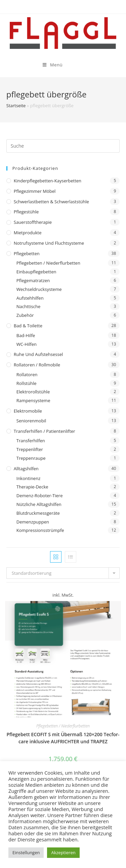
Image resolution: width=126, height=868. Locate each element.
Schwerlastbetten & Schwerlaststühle (51, 202)
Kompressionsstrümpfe (40, 530)
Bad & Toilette (28, 326)
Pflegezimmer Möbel (35, 191)
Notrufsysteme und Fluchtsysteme (49, 243)
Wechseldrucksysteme (39, 289)
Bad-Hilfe (26, 335)
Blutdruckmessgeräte (38, 513)
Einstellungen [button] (26, 852)
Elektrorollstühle (33, 392)
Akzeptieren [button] (63, 852)
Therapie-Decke (32, 487)
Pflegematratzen (33, 280)
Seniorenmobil (31, 421)
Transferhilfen (31, 441)
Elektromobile (28, 411)
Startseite (16, 106)
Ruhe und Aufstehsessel (38, 354)
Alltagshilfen (26, 469)
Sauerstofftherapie (33, 222)
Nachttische (28, 306)
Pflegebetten (27, 253)
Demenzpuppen (33, 522)
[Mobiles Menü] (34, 65)
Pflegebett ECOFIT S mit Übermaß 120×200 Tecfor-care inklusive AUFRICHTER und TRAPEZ (63, 738)
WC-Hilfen (27, 344)
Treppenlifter (30, 449)
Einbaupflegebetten (36, 272)
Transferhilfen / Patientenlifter (45, 431)
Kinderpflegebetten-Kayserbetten (48, 181)
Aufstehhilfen (30, 298)
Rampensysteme (33, 400)
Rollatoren (27, 375)
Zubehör (25, 315)
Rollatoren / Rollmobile (37, 365)
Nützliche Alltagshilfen (39, 504)
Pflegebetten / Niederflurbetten (48, 263)
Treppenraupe (31, 458)
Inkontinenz (28, 478)
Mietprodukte (28, 233)
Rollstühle (27, 383)
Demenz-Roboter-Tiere (40, 496)
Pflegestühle (26, 212)
